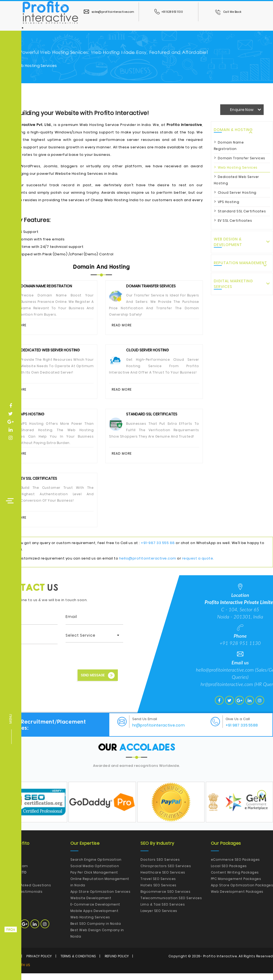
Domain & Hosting (233, 130)
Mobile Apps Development (95, 917)
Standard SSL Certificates (242, 211)
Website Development (91, 905)
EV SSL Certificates (235, 221)
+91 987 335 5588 (242, 732)
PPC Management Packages (236, 885)
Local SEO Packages (229, 873)
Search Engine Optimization (96, 866)
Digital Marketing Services (233, 284)
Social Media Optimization (95, 873)
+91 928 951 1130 (169, 12)
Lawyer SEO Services (159, 917)
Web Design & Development (228, 242)
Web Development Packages (237, 898)
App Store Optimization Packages (242, 892)
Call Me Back (228, 12)
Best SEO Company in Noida (96, 930)
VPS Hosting (229, 202)
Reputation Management (240, 263)
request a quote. (198, 565)
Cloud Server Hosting (237, 193)
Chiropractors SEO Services (166, 873)
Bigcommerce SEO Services (165, 898)
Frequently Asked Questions (25, 892)
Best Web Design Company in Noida (97, 940)
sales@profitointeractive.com (109, 12)
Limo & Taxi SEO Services (163, 911)
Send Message (98, 682)
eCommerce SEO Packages (235, 866)
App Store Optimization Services (101, 898)
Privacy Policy (39, 963)
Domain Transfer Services (242, 158)
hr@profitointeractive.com (227, 691)
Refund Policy (117, 963)
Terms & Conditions (78, 963)
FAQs (11, 929)
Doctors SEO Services (160, 866)
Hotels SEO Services (158, 892)
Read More (122, 326)
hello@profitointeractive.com (148, 565)
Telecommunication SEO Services (171, 905)
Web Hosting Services (238, 167)
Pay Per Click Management (94, 879)
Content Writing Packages (235, 879)
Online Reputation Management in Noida (100, 889)
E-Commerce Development (95, 911)
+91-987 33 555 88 (158, 549)
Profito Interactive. (220, 963)
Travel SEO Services (158, 885)
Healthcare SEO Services (163, 879)
